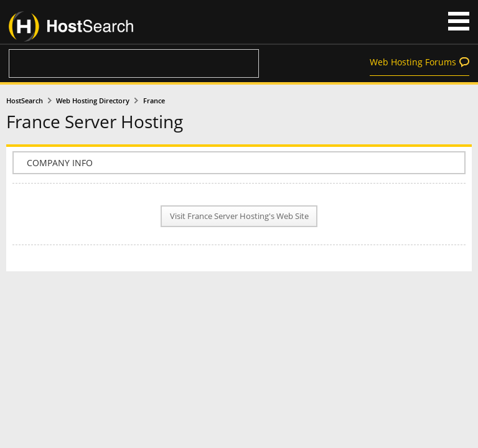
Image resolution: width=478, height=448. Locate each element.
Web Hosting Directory (93, 101)
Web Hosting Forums (413, 62)
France (154, 101)
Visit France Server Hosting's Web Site (239, 216)
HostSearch (25, 101)
